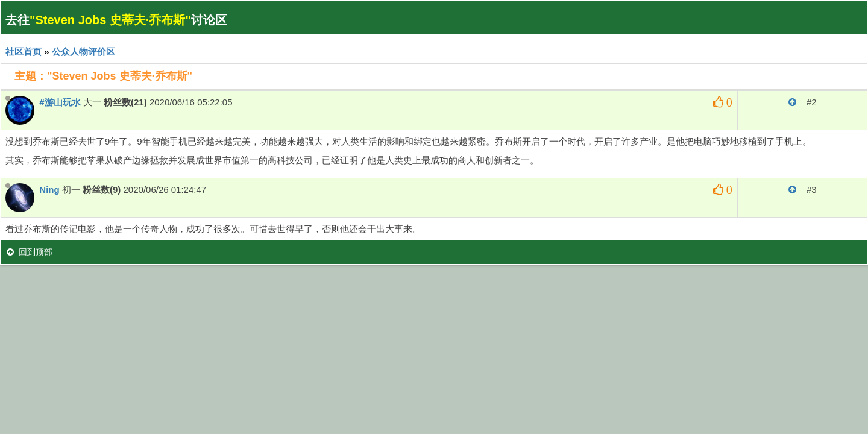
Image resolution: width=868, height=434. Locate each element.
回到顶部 (30, 252)
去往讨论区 (116, 20)
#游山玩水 (60, 102)
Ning (49, 190)
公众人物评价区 (83, 52)
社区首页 (24, 52)
